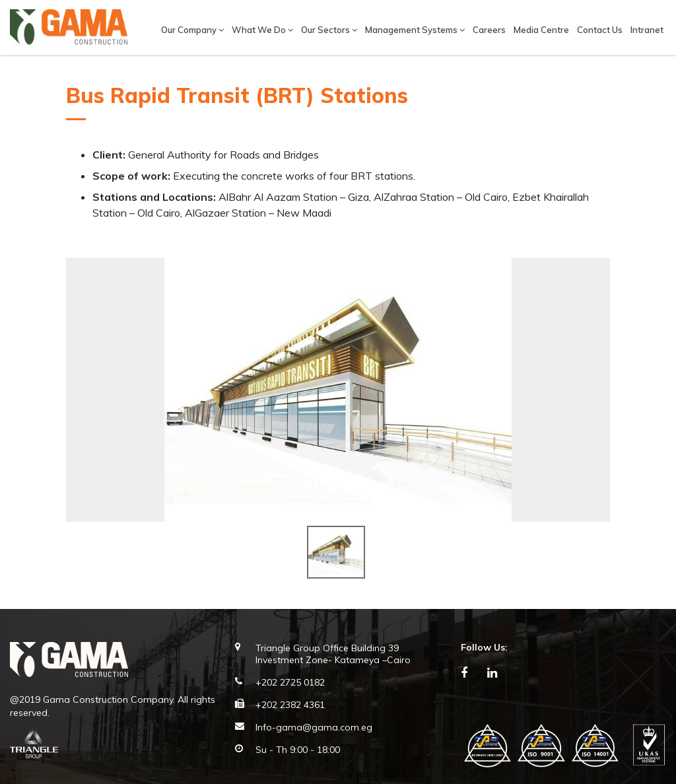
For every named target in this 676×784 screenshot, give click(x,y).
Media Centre (541, 30)
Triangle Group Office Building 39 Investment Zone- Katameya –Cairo (333, 654)
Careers (489, 30)
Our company (192, 30)
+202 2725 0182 (290, 682)
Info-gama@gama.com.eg (314, 727)
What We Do (262, 30)
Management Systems (415, 30)
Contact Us (600, 30)
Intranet (647, 30)
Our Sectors (329, 30)
